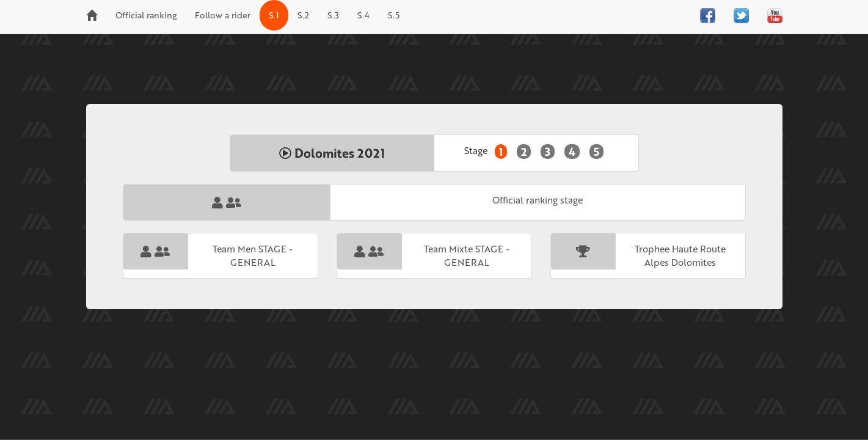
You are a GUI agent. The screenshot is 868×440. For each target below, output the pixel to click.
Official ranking (146, 15)
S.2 (303, 15)
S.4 (363, 15)
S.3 (333, 15)
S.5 (394, 15)
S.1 (274, 15)
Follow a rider (223, 15)
